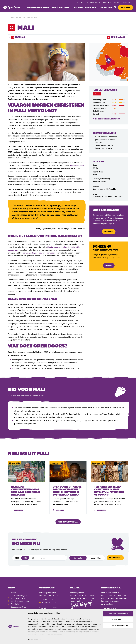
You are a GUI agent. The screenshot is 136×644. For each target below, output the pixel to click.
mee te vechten (77, 165)
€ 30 (34, 562)
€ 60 (25, 562)
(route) (55, 602)
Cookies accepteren (118, 614)
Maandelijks (96, 562)
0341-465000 (48, 606)
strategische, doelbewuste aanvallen (39, 253)
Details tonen (33, 640)
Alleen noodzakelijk (118, 626)
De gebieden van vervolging (108, 119)
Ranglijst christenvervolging (23, 17)
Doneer (127, 8)
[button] (115, 7)
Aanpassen (118, 620)
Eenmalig (78, 562)
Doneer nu (117, 562)
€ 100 (17, 562)
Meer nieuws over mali (68, 522)
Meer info (109, 232)
